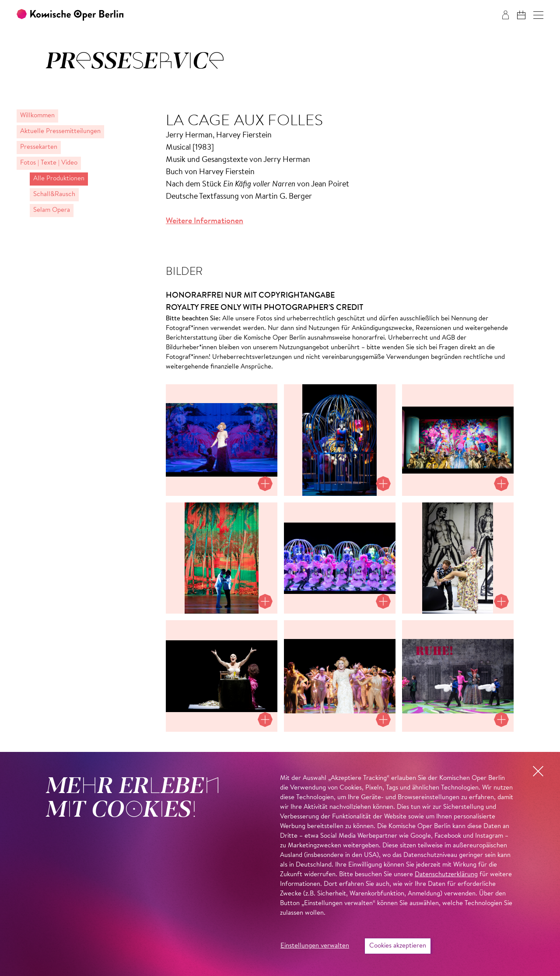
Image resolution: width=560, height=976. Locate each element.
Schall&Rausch (54, 195)
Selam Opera (52, 210)
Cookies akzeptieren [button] (398, 946)
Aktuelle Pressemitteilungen (60, 132)
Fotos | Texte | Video (49, 163)
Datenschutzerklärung (446, 875)
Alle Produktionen (59, 179)
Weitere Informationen (205, 221)
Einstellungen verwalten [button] (315, 946)
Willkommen (37, 116)
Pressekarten (39, 147)
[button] (538, 15)
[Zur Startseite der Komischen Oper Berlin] (70, 15)
